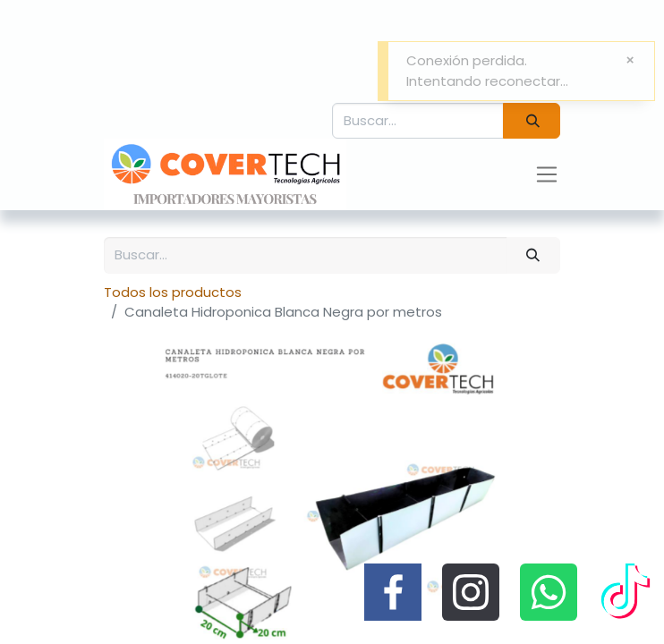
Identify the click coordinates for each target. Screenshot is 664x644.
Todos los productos (173, 292)
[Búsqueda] (532, 121)
